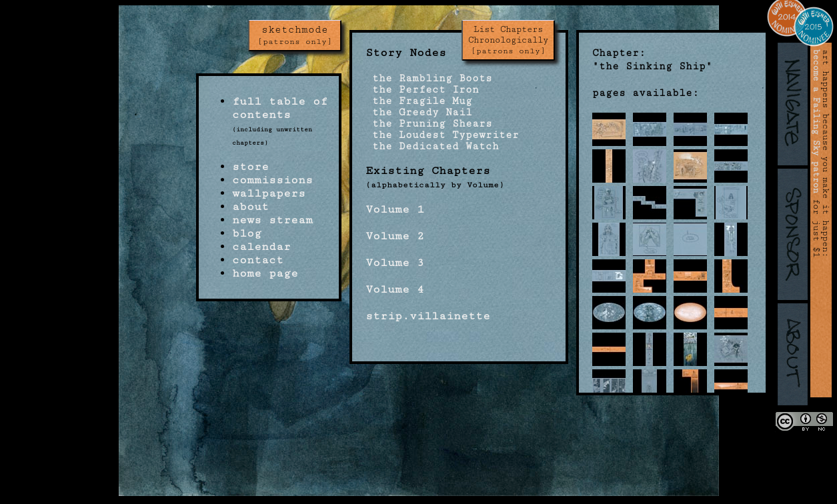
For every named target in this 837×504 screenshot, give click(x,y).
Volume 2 (395, 236)
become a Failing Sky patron (816, 121)
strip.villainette (428, 316)
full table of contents (280, 108)
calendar (261, 247)
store (250, 167)
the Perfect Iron (422, 90)
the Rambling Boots (429, 78)
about (250, 207)
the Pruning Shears (429, 124)
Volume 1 (395, 209)
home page (265, 273)
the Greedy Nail (419, 112)
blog (247, 233)
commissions (272, 180)
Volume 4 (395, 289)
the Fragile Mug (419, 101)
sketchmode (295, 35)
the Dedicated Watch (432, 146)
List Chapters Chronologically (508, 40)
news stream (272, 220)
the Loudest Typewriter (442, 135)
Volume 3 (395, 263)
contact (258, 260)
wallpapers (269, 193)
